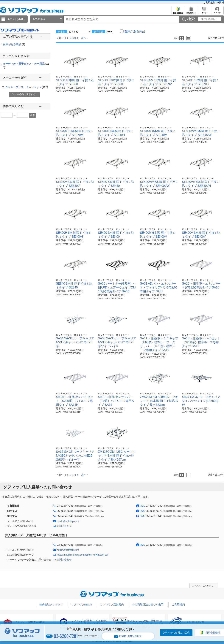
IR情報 (220, 3)
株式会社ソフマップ (51, 605)
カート (204, 12)
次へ (84, 38)
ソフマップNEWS (82, 605)
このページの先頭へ (203, 586)
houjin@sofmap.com (68, 521)
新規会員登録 (178, 12)
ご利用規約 (210, 3)
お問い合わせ (64, 526)
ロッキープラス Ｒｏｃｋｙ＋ (27, 87)
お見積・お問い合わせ (128, 636)
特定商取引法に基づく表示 (148, 605)
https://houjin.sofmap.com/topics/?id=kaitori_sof (83, 555)
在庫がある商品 (14, 44)
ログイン (217, 12)
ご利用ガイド (191, 12)
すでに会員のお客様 (179, 633)
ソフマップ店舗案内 (112, 605)
